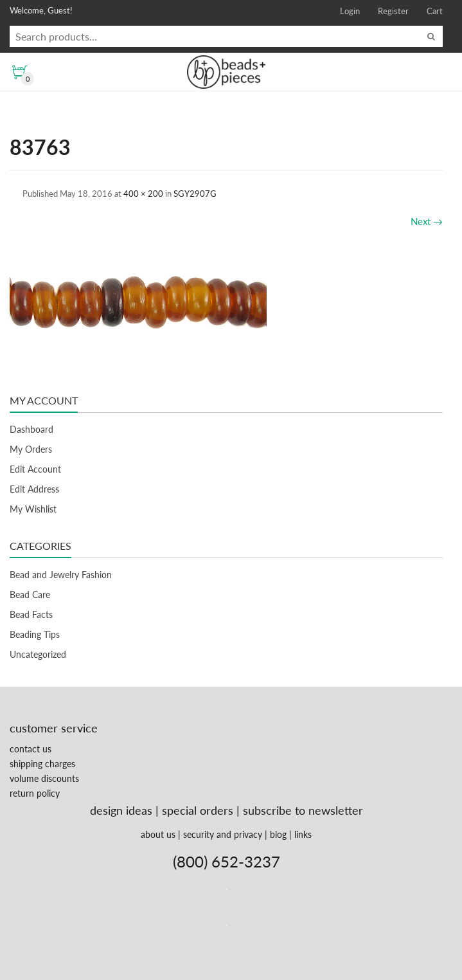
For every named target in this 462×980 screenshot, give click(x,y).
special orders (198, 810)
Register (393, 11)
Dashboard (31, 429)
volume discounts (44, 778)
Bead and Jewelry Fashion (61, 575)
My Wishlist (33, 509)
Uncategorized (38, 654)
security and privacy (223, 834)
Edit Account (35, 469)
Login (350, 11)
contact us (31, 749)
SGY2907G (195, 194)
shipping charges (42, 764)
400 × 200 (143, 194)
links (303, 834)
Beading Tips (35, 634)
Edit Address (34, 489)
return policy (35, 793)
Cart (435, 11)
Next (427, 221)
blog (278, 834)
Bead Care (30, 594)
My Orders (31, 449)
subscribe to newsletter (303, 810)
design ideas (121, 810)
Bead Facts (31, 614)
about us (158, 834)
